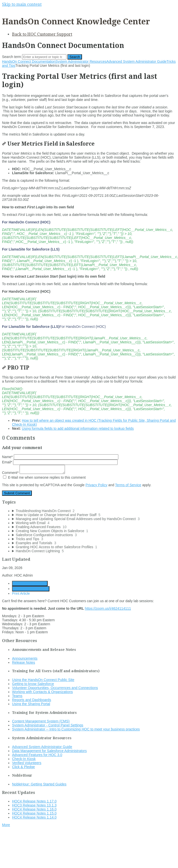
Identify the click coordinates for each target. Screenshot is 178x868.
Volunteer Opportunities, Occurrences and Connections (55, 688)
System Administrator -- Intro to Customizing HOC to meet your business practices (76, 729)
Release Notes (24, 662)
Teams (17, 696)
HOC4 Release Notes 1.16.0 (34, 809)
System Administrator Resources (81, 61)
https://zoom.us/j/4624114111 (108, 608)
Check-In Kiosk (24, 759)
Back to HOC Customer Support (42, 34)
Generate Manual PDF (31, 589)
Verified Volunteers (27, 763)
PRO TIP (16, 368)
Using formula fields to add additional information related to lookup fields (78, 428)
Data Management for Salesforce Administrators (49, 751)
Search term (12, 57)
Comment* (33, 473)
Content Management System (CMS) (41, 721)
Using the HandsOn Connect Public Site (43, 680)
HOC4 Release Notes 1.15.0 (34, 813)
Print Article (21, 593)
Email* (60, 462)
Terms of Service (128, 485)
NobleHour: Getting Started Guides (39, 784)
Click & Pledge (23, 767)
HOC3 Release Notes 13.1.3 (34, 805)
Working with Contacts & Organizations (42, 692)
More (6, 825)
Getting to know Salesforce (33, 684)
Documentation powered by (26, 838)
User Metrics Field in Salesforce (48, 144)
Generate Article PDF (30, 583)
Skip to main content (22, 4)
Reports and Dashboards (32, 700)
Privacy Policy (96, 485)
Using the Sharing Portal (31, 704)
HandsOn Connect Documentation (29, 61)
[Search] (44, 57)
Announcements (25, 658)
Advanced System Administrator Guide (136, 61)
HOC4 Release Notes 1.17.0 (34, 801)
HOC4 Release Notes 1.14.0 (34, 817)
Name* (60, 457)
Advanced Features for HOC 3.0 (37, 755)
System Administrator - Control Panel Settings (48, 725)
